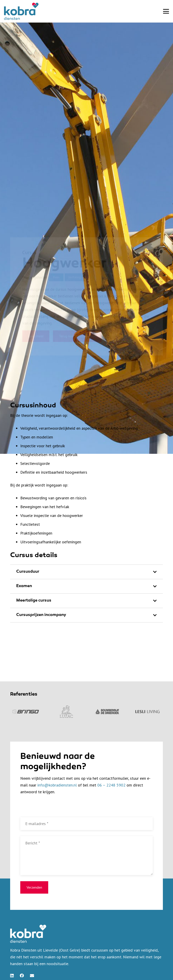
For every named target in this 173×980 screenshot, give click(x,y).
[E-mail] (32, 975)
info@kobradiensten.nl (57, 785)
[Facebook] (22, 975)
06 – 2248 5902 (111, 785)
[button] (166, 11)
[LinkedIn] (12, 975)
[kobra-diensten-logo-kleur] (21, 11)
